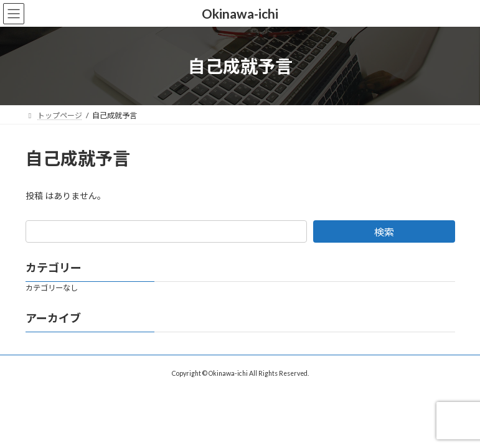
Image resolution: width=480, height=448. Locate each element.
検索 (384, 232)
